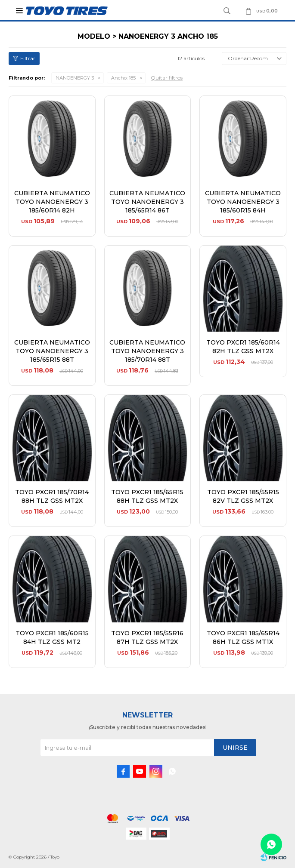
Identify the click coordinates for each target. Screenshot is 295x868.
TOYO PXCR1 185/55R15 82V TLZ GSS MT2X (243, 496)
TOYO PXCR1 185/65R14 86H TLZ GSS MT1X (243, 637)
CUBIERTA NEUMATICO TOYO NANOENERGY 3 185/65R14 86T (147, 202)
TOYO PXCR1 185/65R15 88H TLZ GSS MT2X (147, 496)
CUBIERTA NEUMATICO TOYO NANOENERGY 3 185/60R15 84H (243, 202)
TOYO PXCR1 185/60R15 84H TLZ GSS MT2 (52, 637)
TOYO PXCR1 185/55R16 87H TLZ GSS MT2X (147, 637)
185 (123, 78)
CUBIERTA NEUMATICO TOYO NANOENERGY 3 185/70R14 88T (147, 351)
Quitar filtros (167, 78)
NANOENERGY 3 (75, 78)
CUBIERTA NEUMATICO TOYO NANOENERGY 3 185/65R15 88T (52, 351)
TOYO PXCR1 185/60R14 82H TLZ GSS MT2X (243, 347)
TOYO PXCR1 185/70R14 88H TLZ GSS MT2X (52, 496)
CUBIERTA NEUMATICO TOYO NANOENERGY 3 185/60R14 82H (52, 202)
